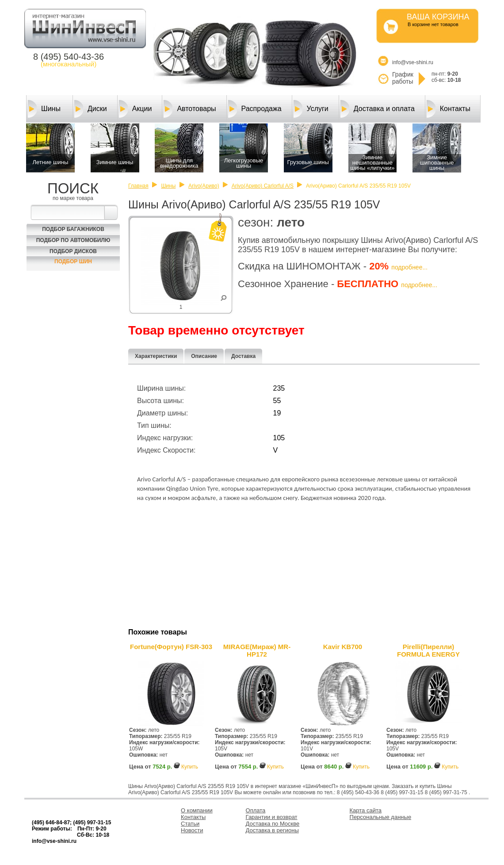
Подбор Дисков (73, 251)
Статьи (190, 824)
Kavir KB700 (343, 647)
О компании (197, 810)
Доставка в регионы (272, 830)
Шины (44, 109)
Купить (190, 767)
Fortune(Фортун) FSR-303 (171, 647)
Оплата (256, 810)
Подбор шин (73, 261)
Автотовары (190, 109)
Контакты (449, 109)
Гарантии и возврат (272, 817)
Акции (136, 109)
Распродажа (255, 109)
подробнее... (409, 267)
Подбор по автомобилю (73, 240)
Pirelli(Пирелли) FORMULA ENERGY (428, 650)
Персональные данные (381, 817)
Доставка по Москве (273, 824)
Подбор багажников (73, 229)
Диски (91, 109)
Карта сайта (366, 810)
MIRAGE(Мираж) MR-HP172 (257, 650)
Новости (192, 830)
